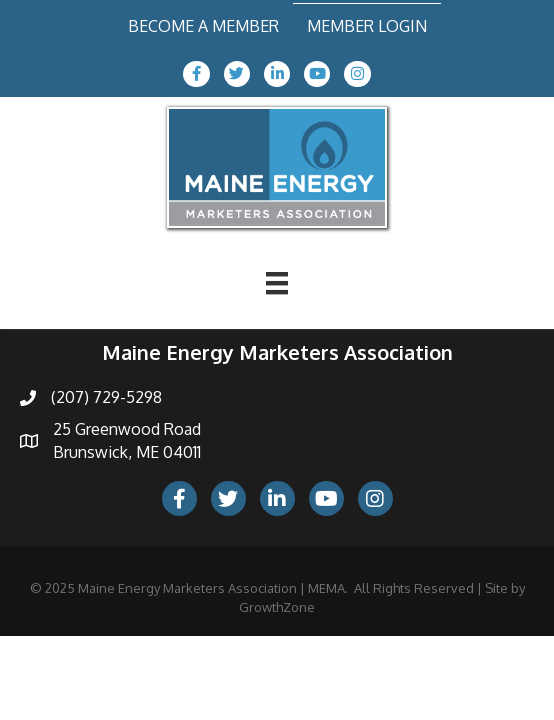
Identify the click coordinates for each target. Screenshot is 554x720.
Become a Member (203, 26)
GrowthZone (277, 607)
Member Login (367, 26)
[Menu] (277, 283)
